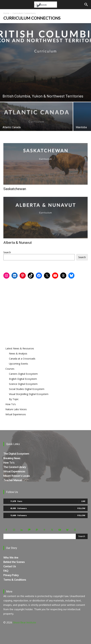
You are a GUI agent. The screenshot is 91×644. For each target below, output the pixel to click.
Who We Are (11, 558)
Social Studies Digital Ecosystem (27, 389)
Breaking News (12, 458)
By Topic (14, 399)
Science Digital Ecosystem (23, 384)
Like (83, 501)
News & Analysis (18, 354)
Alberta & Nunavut (18, 243)
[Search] (86, 5)
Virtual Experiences (16, 414)
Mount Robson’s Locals (17, 476)
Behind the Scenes (14, 562)
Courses (10, 369)
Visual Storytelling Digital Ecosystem (29, 394)
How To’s (11, 404)
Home (6, 13)
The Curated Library (15, 467)
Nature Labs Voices (16, 409)
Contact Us (10, 566)
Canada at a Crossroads (22, 359)
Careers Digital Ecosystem (23, 374)
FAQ (6, 571)
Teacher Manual (13, 480)
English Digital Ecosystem (23, 379)
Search (7, 252)
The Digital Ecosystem (16, 454)
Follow (81, 508)
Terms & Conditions (15, 580)
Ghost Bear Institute (24, 622)
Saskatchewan (15, 189)
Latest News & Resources (20, 348)
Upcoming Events (19, 364)
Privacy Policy (11, 575)
